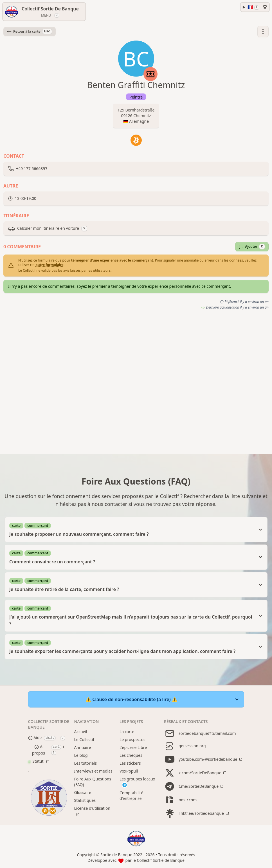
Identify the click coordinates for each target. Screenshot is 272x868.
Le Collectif (84, 739)
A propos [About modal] (39, 750)
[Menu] (44, 12)
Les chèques (131, 755)
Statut (36, 761)
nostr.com (180, 800)
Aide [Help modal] (35, 738)
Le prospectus (132, 739)
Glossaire (83, 792)
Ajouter (252, 247)
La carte (127, 732)
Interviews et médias (93, 771)
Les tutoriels (86, 763)
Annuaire (83, 747)
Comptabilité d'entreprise (131, 796)
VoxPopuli (129, 771)
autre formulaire (50, 265)
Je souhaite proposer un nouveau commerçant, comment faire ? (131, 529)
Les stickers (130, 763)
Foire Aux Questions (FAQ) (93, 782)
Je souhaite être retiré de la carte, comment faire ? (131, 585)
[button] (263, 32)
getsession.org (185, 746)
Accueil (81, 732)
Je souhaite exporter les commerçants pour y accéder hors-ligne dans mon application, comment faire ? (131, 647)
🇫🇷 (253, 7)
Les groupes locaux (137, 782)
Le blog (81, 755)
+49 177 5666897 (32, 169)
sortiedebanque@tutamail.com (200, 733)
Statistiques (85, 800)
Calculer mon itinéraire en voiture (48, 228)
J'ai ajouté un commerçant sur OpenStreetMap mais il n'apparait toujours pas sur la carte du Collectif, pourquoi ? (131, 616)
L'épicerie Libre (133, 747)
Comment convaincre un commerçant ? (131, 557)
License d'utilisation (92, 808)
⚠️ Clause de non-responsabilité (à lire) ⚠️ (131, 699)
